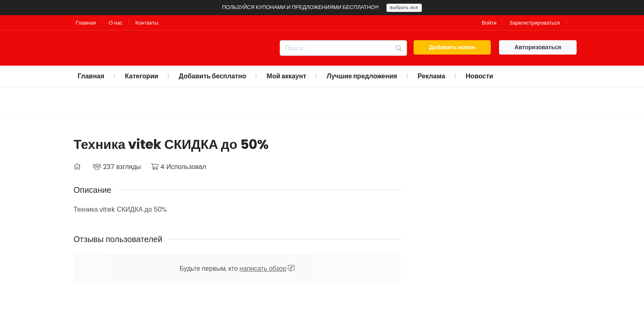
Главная (86, 23)
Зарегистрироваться (535, 23)
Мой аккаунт (286, 76)
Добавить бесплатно (212, 76)
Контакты (147, 23)
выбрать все (404, 8)
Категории (141, 76)
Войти (489, 23)
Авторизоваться (538, 47)
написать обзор (263, 268)
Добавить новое (452, 47)
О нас (115, 23)
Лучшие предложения (362, 76)
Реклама (431, 76)
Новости (480, 76)
